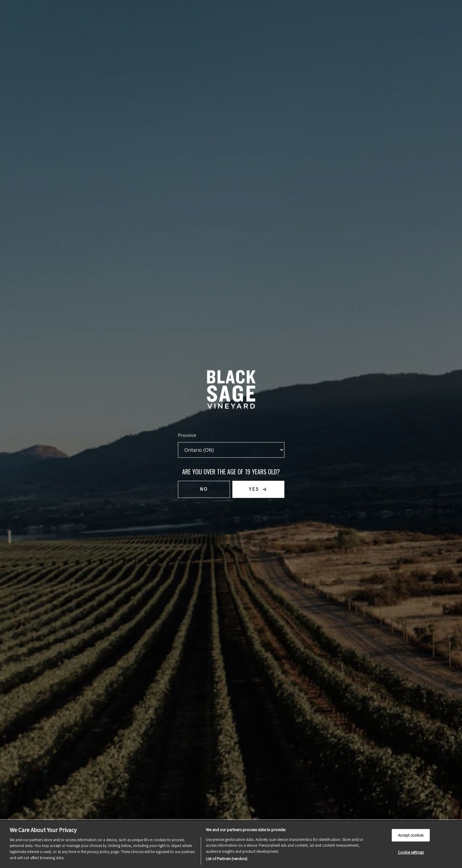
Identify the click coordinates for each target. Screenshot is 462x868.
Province (187, 435)
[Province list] (231, 450)
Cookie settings (411, 852)
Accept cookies (411, 835)
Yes (254, 489)
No (204, 489)
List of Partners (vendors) (227, 859)
